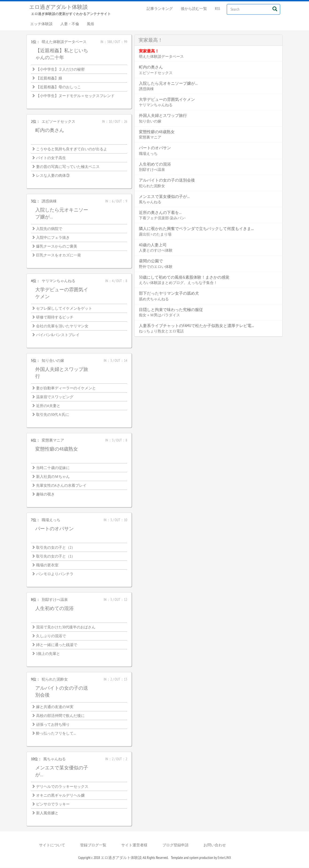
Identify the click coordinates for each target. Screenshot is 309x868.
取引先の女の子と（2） (56, 548)
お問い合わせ (215, 845)
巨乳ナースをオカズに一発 (58, 255)
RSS (218, 9)
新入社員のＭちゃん (53, 477)
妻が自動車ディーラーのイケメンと (66, 388)
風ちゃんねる (54, 759)
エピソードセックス (58, 122)
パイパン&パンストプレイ (58, 335)
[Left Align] (275, 9)
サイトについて (52, 845)
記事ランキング (160, 9)
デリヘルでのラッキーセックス (62, 787)
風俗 (91, 24)
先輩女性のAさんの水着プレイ (61, 486)
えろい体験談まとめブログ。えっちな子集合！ (178, 283)
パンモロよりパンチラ (55, 574)
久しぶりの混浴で (51, 636)
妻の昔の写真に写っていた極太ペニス (68, 167)
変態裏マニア (53, 440)
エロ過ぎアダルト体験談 (58, 7)
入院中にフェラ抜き (53, 238)
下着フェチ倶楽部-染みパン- (162, 218)
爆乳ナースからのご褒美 (57, 247)
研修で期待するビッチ (55, 317)
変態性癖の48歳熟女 (57, 449)
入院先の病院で (49, 229)
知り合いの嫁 (53, 361)
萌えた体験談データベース (64, 42)
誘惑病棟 (49, 201)
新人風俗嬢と (47, 813)
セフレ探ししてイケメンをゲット (64, 309)
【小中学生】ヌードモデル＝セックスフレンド (75, 96)
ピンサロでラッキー (53, 804)
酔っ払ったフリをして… (56, 733)
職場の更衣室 (47, 565)
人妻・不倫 (70, 24)
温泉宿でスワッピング (55, 397)
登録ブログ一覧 (93, 845)
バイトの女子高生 (51, 158)
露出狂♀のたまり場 (155, 235)
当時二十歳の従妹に (53, 468)
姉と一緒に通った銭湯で (57, 645)
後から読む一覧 (194, 9)
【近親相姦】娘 (49, 78)
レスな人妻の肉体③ (53, 176)
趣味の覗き (45, 494)
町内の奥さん (50, 130)
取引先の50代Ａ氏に (53, 415)
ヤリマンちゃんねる (58, 281)
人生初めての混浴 (54, 608)
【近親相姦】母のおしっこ (58, 87)
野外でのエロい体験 (156, 267)
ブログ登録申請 (175, 845)
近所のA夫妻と (48, 406)
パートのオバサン (54, 529)
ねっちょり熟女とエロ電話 (161, 331)
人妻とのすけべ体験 (156, 251)
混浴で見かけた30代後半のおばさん (66, 627)
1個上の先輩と (48, 654)
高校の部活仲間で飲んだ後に (60, 716)
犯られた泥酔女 (55, 679)
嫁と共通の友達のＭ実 (55, 707)
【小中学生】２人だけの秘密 (60, 70)
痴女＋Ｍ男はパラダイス (159, 315)
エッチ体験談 (42, 24)
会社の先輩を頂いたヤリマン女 (62, 326)
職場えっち (51, 520)
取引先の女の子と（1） (56, 556)
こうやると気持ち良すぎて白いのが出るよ (72, 149)
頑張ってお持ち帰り (53, 725)
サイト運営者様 (134, 845)
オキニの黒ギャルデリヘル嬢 (60, 796)
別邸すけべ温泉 (55, 600)
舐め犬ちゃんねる (154, 299)
